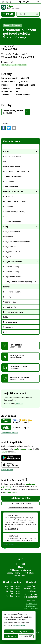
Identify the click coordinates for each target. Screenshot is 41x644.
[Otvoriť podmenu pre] (37, 151)
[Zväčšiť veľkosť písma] (27, 2)
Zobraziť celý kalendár (10, 433)
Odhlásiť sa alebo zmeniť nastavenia (20, 508)
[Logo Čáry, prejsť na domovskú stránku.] (20, 8)
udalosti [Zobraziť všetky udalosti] (19, 404)
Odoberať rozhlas (21, 498)
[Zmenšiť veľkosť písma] (24, 2)
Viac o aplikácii (7, 470)
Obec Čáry (27, 635)
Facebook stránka (31, 609)
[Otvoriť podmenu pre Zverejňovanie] (37, 147)
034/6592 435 (31, 604)
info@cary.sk (31, 606)
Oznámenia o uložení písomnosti (14, 65)
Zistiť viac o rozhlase (20, 503)
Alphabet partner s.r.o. (31, 633)
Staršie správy (9, 544)
